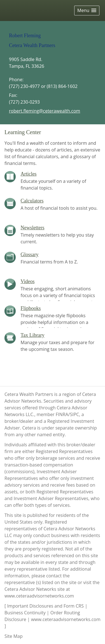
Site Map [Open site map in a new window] (14, 636)
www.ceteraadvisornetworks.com (39, 596)
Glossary (30, 255)
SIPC (74, 414)
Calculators (32, 201)
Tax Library (33, 335)
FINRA (62, 414)
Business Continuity (25, 613)
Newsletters (33, 228)
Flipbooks (31, 308)
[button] (87, 11)
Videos (28, 281)
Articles (29, 174)
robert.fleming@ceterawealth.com (45, 111)
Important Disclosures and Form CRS (45, 606)
